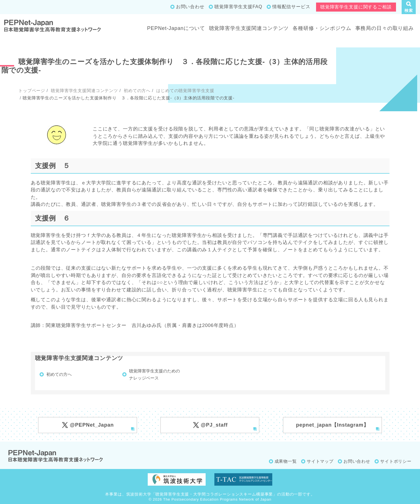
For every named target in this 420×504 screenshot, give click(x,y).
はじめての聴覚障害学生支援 (185, 90)
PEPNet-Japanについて (176, 28)
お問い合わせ (190, 7)
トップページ (32, 90)
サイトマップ (320, 461)
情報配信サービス (291, 7)
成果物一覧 (286, 461)
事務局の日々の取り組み (385, 28)
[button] (409, 7)
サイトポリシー (396, 461)
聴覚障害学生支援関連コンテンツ (249, 28)
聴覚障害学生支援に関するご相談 (356, 7)
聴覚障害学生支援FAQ (238, 7)
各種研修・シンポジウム (322, 28)
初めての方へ (136, 90)
